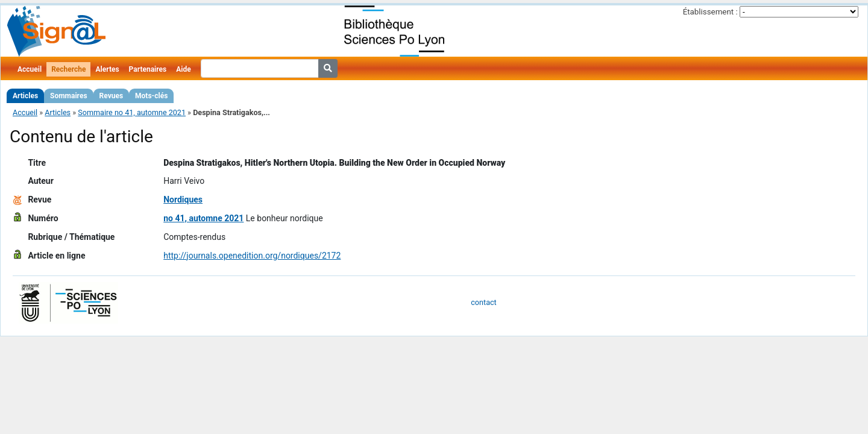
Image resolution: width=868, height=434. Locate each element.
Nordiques (183, 200)
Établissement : (710, 12)
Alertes (107, 69)
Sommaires (68, 96)
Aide (183, 69)
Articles (25, 96)
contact (483, 302)
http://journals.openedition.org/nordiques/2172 (252, 256)
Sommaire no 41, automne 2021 (132, 112)
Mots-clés (151, 96)
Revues (112, 96)
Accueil (30, 69)
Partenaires (148, 69)
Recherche (68, 69)
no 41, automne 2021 (203, 218)
